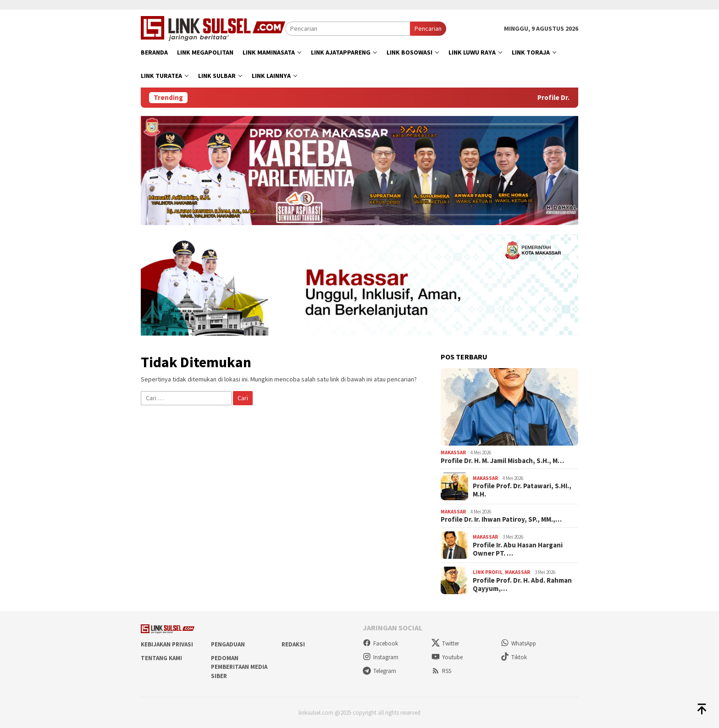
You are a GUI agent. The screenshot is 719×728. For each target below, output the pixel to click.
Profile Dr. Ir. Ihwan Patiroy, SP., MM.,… (501, 519)
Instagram (381, 657)
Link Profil (488, 572)
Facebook (380, 643)
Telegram (379, 671)
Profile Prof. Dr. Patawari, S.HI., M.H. (522, 490)
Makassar (453, 452)
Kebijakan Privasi (167, 644)
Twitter (445, 643)
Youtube (447, 657)
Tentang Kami (161, 658)
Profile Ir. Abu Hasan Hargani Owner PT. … (518, 549)
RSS (441, 671)
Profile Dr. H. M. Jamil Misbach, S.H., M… (502, 461)
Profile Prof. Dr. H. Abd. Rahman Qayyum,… (522, 585)
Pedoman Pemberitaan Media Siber (239, 667)
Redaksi (293, 644)
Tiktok (514, 657)
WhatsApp (518, 643)
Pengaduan (228, 644)
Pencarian (428, 28)
